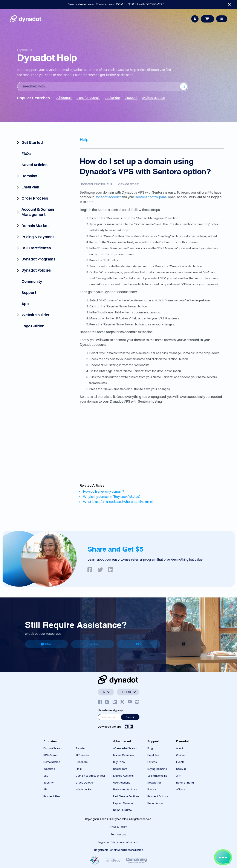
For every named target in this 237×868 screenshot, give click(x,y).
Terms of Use (119, 834)
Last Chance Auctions (126, 796)
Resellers (82, 762)
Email (79, 769)
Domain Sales (52, 762)
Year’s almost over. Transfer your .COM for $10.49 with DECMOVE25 (116, 4)
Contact (181, 755)
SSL (46, 776)
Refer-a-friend (185, 783)
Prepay (152, 789)
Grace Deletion (85, 783)
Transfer (81, 748)
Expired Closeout (123, 803)
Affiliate (181, 789)
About (180, 748)
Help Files (153, 755)
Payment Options (158, 796)
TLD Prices (82, 755)
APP (179, 776)
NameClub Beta (122, 810)
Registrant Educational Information (118, 842)
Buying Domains (157, 769)
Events (180, 762)
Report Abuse (155, 803)
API (45, 789)
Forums (93, 644)
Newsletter (154, 783)
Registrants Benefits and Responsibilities (118, 850)
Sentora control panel (151, 197)
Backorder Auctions (125, 789)
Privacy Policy (119, 827)
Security (48, 783)
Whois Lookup (84, 789)
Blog (139, 644)
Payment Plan (52, 796)
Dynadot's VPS (133, 192)
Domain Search (53, 748)
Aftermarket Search (125, 748)
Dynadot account (108, 197)
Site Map (181, 769)
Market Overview (124, 755)
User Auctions (122, 783)
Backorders (120, 769)
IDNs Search (51, 755)
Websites (49, 769)
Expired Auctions (123, 776)
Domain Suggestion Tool (90, 776)
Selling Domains (157, 776)
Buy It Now (119, 762)
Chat (46, 644)
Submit (130, 717)
